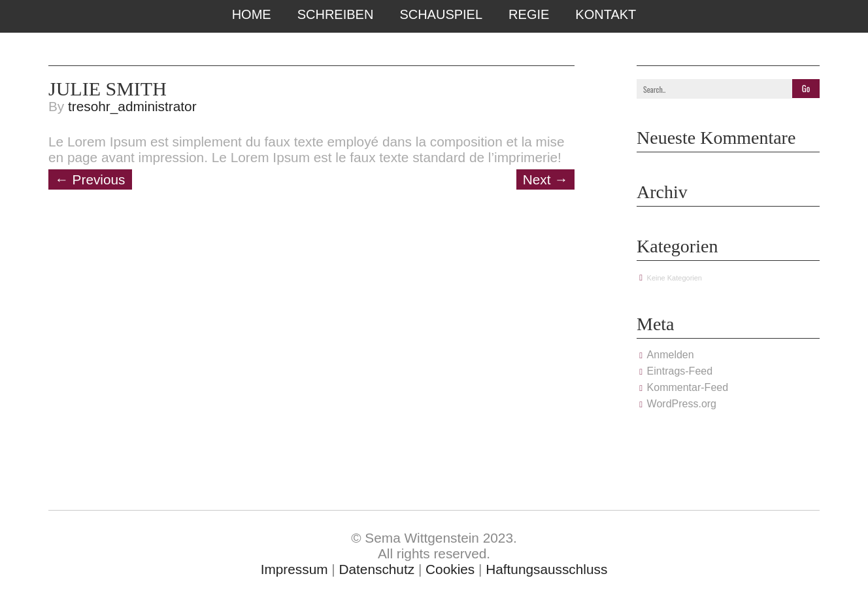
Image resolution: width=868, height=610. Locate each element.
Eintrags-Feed (680, 371)
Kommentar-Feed (688, 387)
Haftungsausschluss (546, 569)
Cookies (450, 569)
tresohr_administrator (132, 106)
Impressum (294, 569)
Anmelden (671, 355)
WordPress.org (682, 404)
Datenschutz (377, 569)
